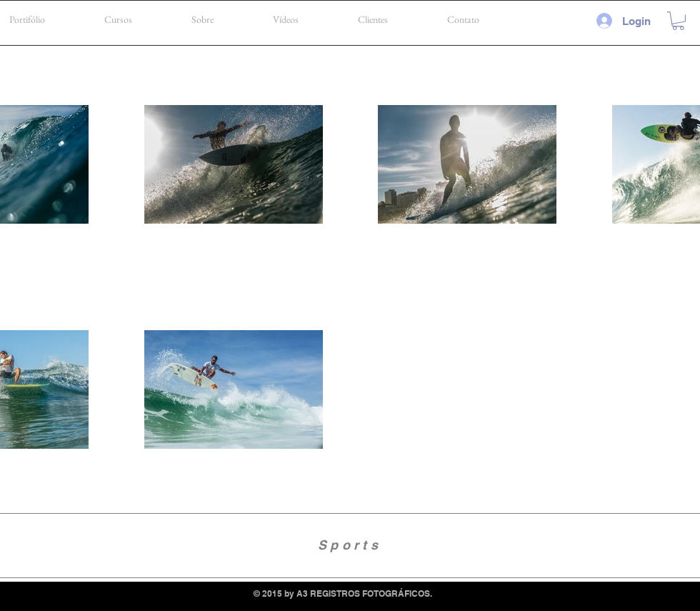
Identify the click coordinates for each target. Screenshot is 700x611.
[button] (678, 21)
